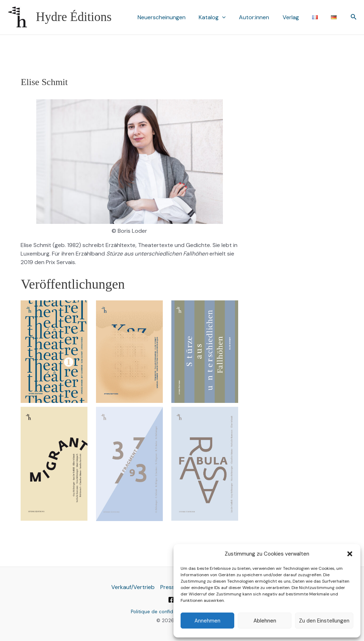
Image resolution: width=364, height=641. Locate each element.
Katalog (221, 17)
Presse (169, 587)
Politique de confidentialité (161, 612)
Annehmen (207, 621)
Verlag (295, 17)
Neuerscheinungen (172, 17)
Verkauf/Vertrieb (133, 587)
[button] (350, 554)
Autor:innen (261, 17)
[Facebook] (171, 600)
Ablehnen (265, 621)
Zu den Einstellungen (324, 621)
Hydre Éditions (74, 17)
